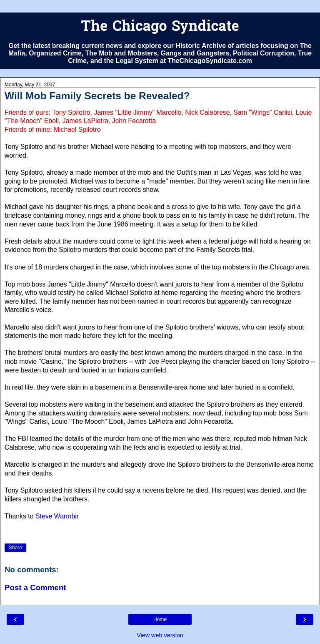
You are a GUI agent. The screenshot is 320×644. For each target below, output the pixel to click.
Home (160, 619)
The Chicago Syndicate (160, 27)
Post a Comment (35, 587)
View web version (160, 635)
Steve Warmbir (57, 516)
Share (15, 548)
